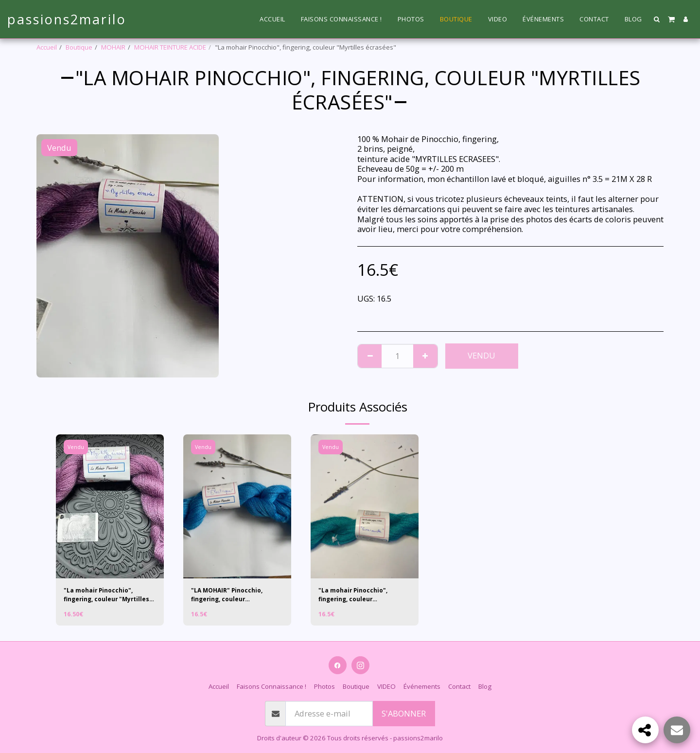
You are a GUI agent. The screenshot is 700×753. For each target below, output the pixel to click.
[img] (110, 506)
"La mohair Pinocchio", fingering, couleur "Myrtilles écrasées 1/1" (102, 596)
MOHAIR (113, 47)
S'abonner (404, 713)
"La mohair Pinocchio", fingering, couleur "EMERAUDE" (355, 596)
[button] (657, 19)
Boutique (79, 47)
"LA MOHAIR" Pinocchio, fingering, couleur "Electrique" (230, 596)
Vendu (481, 355)
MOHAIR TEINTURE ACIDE (170, 47)
